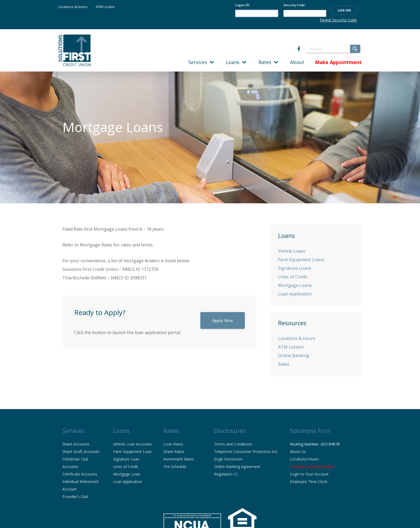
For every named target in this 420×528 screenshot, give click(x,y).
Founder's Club (75, 497)
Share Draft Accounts (81, 452)
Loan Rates (173, 444)
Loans (236, 62)
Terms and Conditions (233, 444)
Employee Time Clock (309, 482)
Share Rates (174, 452)
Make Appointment (338, 62)
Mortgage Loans (295, 285)
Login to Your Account (309, 474)
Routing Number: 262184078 (315, 444)
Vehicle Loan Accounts (133, 444)
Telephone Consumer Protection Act (246, 452)
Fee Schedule (175, 467)
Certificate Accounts (80, 474)
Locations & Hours (73, 7)
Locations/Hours (304, 459)
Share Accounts (76, 444)
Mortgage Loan (127, 474)
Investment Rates (179, 459)
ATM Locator (105, 7)
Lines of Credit (293, 277)
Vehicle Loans (292, 251)
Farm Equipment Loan (132, 452)
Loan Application (295, 294)
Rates (268, 62)
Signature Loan (126, 459)
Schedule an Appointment (312, 467)
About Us (298, 452)
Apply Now (223, 320)
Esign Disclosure (228, 459)
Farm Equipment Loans (301, 260)
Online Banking (294, 355)
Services (201, 62)
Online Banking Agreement (237, 467)
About (297, 62)
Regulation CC (226, 474)
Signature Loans (295, 268)
